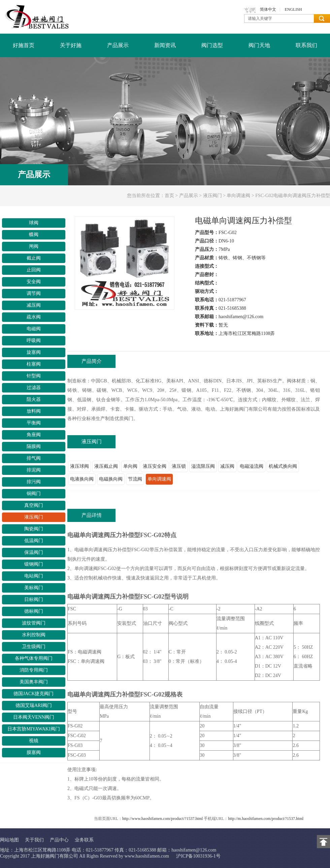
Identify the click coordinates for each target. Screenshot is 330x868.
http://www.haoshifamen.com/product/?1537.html (163, 819)
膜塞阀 (34, 752)
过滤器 (34, 388)
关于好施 (71, 45)
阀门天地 (259, 45)
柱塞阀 (34, 364)
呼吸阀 (34, 341)
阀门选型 (212, 45)
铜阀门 (34, 494)
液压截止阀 (106, 466)
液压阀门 (212, 196)
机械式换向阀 (283, 466)
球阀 (34, 223)
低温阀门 (34, 541)
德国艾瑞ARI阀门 (34, 705)
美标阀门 (34, 588)
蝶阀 (34, 235)
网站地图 (9, 840)
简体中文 (268, 9)
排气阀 (34, 458)
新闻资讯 (165, 45)
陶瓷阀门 (34, 529)
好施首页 (24, 45)
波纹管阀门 (34, 623)
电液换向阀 (82, 479)
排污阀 (34, 482)
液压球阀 (79, 466)
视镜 (34, 741)
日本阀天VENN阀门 (34, 717)
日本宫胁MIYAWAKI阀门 (34, 729)
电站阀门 (34, 576)
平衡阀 (34, 423)
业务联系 (84, 840)
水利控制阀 (34, 635)
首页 (169, 196)
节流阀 (135, 479)
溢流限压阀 (203, 466)
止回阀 (34, 270)
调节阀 (34, 293)
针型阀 (34, 376)
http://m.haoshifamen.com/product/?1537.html (266, 819)
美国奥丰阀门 (34, 682)
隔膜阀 (34, 446)
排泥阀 (34, 470)
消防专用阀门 (34, 670)
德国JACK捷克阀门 (34, 694)
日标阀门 (34, 599)
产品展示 (118, 45)
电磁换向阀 (111, 479)
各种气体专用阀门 (34, 658)
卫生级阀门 (34, 647)
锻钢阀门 (34, 564)
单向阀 (130, 466)
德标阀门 (34, 611)
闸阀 (34, 246)
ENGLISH (293, 9)
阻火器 (34, 399)
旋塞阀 (34, 352)
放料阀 (34, 411)
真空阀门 (34, 505)
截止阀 (34, 258)
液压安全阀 (155, 466)
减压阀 (34, 305)
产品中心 (59, 840)
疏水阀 (34, 317)
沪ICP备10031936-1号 (198, 856)
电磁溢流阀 (252, 466)
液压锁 (179, 466)
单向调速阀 (238, 196)
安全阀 (34, 282)
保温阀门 (34, 552)
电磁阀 (34, 329)
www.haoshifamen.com (147, 856)
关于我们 (34, 840)
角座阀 (34, 435)
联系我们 (306, 45)
